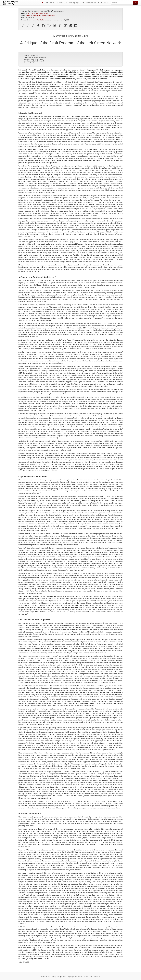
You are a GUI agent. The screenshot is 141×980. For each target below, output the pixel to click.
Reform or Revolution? (31, 63)
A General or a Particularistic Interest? (35, 57)
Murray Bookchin (42, 13)
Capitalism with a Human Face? (33, 59)
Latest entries (78, 977)
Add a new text (95, 977)
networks (52, 16)
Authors (64, 977)
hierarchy (45, 16)
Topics (70, 977)
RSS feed (52, 977)
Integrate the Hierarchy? (31, 55)
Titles (58, 977)
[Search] (122, 3)
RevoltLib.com (42, 20)
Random (44, 977)
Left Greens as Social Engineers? (34, 61)
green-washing (36, 16)
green (28, 16)
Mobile (86, 977)
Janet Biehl (31, 13)
